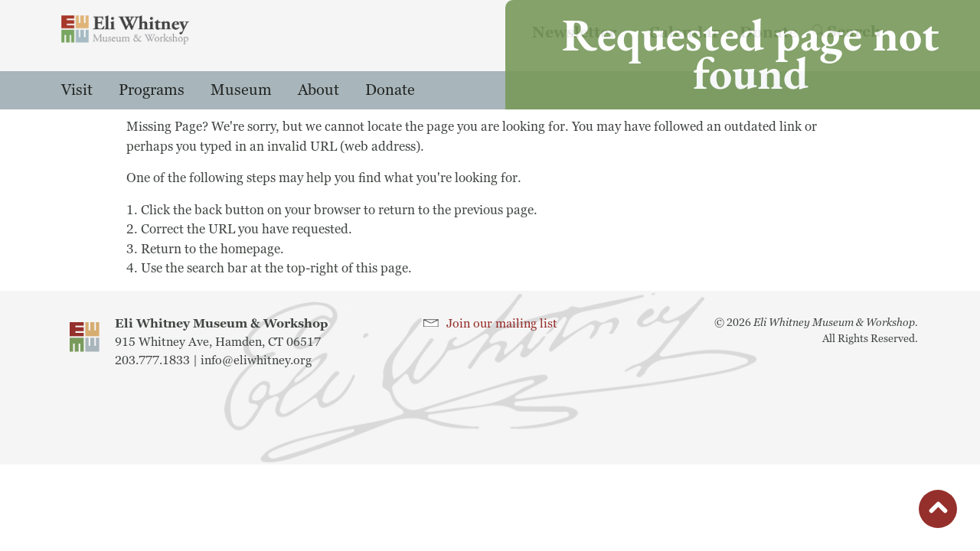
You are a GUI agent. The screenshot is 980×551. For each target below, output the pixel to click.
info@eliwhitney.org (256, 360)
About (318, 90)
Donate (390, 90)
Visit (77, 90)
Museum (241, 90)
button (938, 513)
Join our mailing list (502, 324)
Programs (152, 90)
